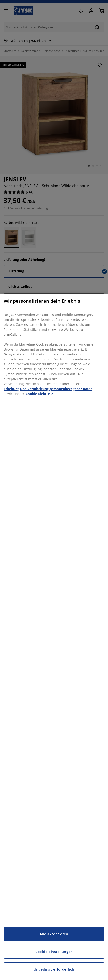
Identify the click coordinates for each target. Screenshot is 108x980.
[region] (54, 637)
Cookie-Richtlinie (39, 394)
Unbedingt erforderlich (54, 969)
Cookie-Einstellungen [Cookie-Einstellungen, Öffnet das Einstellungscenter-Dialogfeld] (54, 952)
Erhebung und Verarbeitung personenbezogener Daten (48, 389)
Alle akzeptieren (54, 934)
